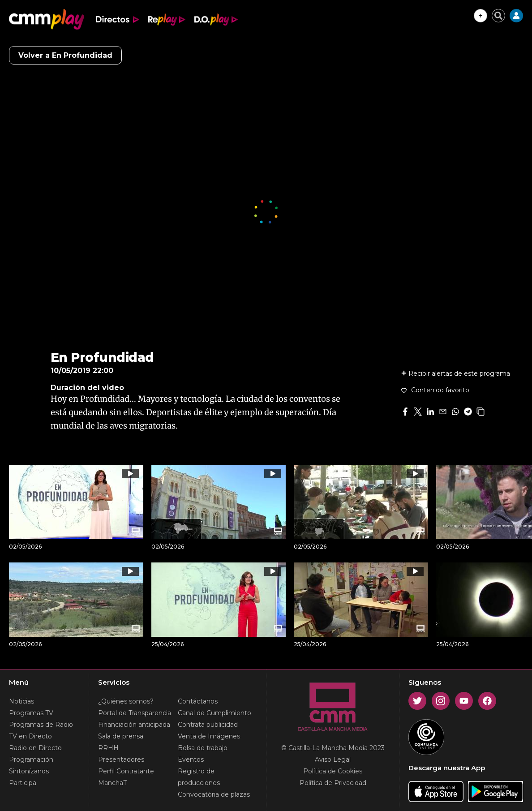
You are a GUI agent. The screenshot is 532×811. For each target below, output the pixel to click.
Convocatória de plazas (214, 794)
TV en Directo (30, 736)
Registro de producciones (199, 777)
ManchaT (112, 783)
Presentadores (121, 760)
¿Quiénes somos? (126, 701)
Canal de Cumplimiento (215, 713)
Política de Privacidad (333, 783)
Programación (31, 760)
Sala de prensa (121, 736)
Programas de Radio (41, 725)
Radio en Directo (35, 748)
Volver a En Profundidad (65, 55)
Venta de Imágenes (209, 736)
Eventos (191, 760)
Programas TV (31, 713)
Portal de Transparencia (135, 713)
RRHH (108, 748)
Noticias (21, 701)
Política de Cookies (333, 771)
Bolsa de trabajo (203, 748)
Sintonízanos (29, 771)
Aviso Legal (333, 760)
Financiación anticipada (134, 725)
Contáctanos (198, 701)
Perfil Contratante (126, 771)
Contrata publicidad (208, 725)
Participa (23, 783)
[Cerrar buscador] (498, 16)
